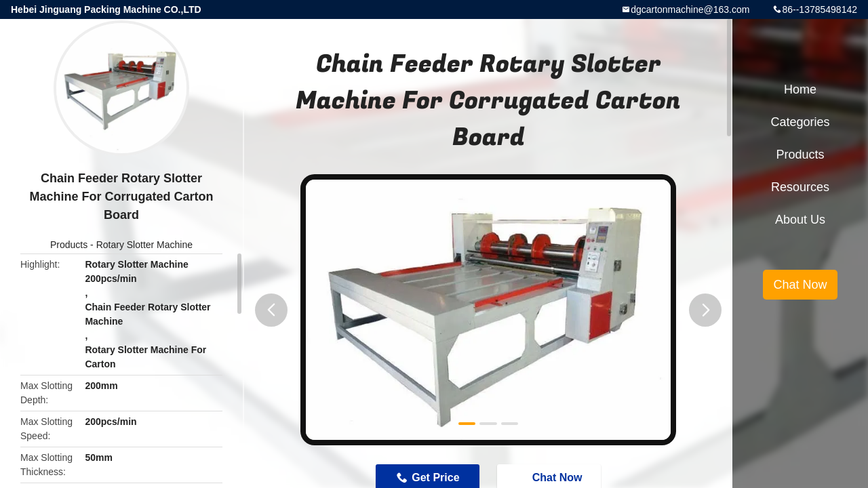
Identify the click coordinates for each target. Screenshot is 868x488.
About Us (800, 220)
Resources (800, 187)
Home (800, 89)
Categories (800, 122)
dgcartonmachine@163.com (690, 9)
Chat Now (800, 285)
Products (69, 245)
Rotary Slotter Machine (144, 245)
